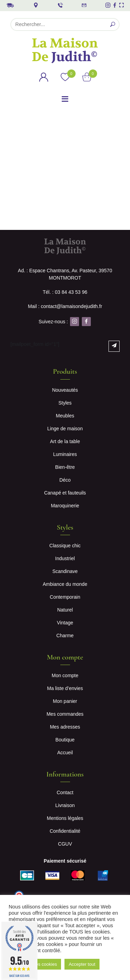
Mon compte (65, 675)
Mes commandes (65, 714)
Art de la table (65, 441)
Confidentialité (65, 831)
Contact (65, 792)
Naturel (65, 610)
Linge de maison (65, 429)
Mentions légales (65, 818)
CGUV (65, 844)
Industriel (65, 558)
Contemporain (65, 597)
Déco (65, 480)
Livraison (65, 805)
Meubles (65, 416)
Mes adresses (65, 727)
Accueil (65, 753)
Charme (65, 636)
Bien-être (65, 467)
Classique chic (65, 546)
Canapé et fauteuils (65, 493)
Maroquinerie (65, 506)
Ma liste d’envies (65, 688)
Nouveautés (65, 390)
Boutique (65, 740)
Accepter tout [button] (82, 964)
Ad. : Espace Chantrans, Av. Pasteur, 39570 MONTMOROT (65, 274)
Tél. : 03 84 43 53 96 (65, 292)
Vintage (65, 623)
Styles (65, 403)
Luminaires (65, 454)
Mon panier (65, 701)
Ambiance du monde (65, 584)
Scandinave (65, 571)
